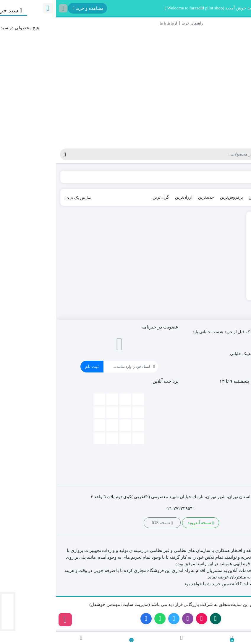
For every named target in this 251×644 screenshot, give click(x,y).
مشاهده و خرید (32, 8)
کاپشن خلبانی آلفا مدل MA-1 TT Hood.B (219, 276)
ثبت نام (36, 367)
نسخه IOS (106, 523)
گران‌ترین (105, 197)
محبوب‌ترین (203, 197)
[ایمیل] (71, 367)
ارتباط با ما (113, 23)
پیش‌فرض (227, 197)
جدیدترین (150, 197)
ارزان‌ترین (128, 197)
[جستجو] (112, 154)
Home (238, 177)
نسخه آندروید (145, 523)
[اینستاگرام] (9, 620)
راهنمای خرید (137, 23)
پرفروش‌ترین (176, 197)
